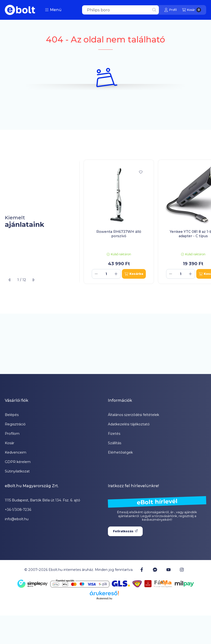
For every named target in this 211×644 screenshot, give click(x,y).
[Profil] (170, 10)
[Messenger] (155, 570)
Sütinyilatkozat (17, 471)
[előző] (10, 280)
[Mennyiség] (106, 274)
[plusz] (116, 274)
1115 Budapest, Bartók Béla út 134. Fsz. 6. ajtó (42, 500)
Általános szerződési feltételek (134, 415)
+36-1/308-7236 (18, 510)
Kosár (10, 443)
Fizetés (114, 434)
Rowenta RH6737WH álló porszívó (119, 234)
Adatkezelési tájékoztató (129, 424)
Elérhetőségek (120, 452)
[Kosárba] (134, 274)
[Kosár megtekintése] (192, 10)
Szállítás (115, 443)
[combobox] (120, 10)
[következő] (33, 280)
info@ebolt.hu (17, 519)
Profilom (12, 434)
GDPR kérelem (18, 462)
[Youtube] (169, 570)
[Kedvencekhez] (141, 172)
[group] (145, 222)
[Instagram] (182, 570)
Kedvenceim (16, 452)
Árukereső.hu (104, 598)
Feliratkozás (125, 531)
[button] (53, 10)
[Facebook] (142, 570)
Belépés (12, 415)
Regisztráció (15, 424)
